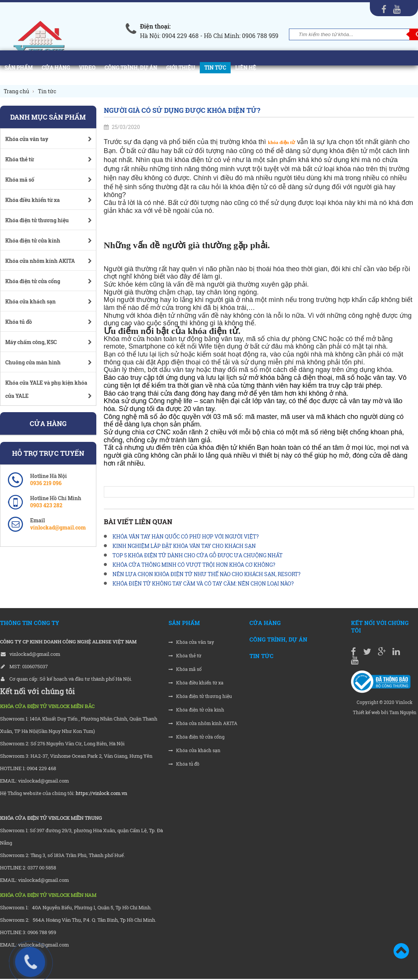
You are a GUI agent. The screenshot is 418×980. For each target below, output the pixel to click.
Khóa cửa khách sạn (195, 750)
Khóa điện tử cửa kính (196, 710)
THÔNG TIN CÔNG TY (30, 623)
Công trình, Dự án (131, 68)
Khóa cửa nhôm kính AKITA (203, 723)
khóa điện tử (281, 142)
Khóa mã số (185, 669)
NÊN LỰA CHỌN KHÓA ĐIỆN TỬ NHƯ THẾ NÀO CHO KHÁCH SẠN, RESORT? (207, 574)
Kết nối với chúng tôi (380, 627)
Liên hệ (246, 68)
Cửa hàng (56, 68)
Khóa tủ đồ (184, 764)
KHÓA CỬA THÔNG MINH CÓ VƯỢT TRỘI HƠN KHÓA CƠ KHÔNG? (194, 565)
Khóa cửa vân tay (191, 642)
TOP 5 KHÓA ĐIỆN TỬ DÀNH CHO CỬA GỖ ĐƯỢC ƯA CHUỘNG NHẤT (198, 555)
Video (87, 68)
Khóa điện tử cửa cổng (197, 737)
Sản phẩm (19, 68)
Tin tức (215, 68)
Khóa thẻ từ (185, 656)
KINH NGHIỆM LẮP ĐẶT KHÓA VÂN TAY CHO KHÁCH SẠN (184, 546)
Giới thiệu (181, 68)
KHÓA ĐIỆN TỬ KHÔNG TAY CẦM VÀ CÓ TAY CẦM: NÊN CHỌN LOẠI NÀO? (203, 583)
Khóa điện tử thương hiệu (200, 696)
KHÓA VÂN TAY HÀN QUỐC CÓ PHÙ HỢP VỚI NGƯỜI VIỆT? (186, 536)
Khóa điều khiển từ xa (196, 683)
